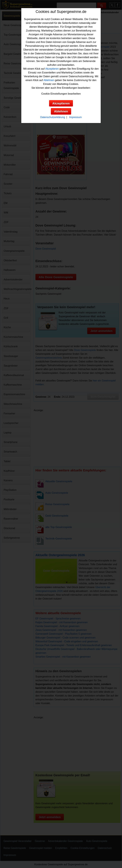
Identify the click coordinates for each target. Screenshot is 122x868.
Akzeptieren (52, 69)
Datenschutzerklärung (53, 117)
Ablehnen (49, 80)
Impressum (75, 117)
